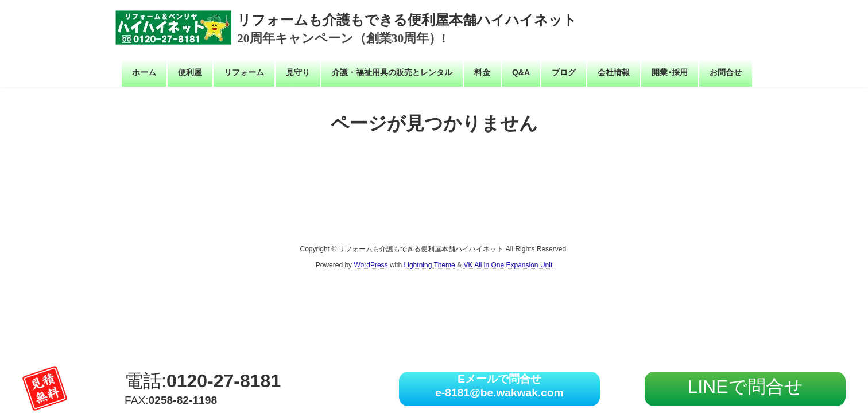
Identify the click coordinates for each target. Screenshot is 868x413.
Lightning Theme (430, 265)
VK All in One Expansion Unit (508, 265)
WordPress (371, 265)
